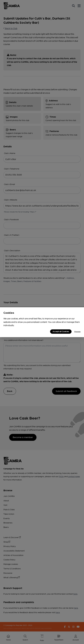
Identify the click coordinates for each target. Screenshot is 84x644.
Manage (77, 331)
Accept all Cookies (61, 331)
